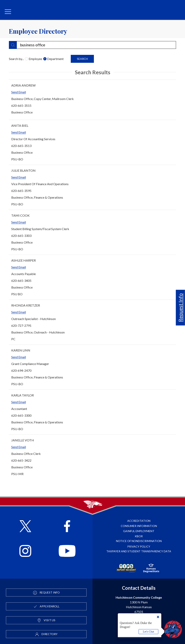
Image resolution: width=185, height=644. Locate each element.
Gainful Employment (139, 531)
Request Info (180, 308)
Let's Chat (149, 632)
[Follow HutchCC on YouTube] (67, 551)
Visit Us (46, 620)
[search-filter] (92, 45)
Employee (34, 59)
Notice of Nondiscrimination (139, 541)
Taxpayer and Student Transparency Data (139, 551)
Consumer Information (139, 526)
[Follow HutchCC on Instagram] (25, 551)
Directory (46, 634)
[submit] (13, 45)
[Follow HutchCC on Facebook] (67, 527)
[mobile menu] (8, 12)
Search (82, 59)
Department (54, 59)
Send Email (19, 92)
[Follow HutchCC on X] (25, 527)
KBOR (139, 536)
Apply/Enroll (46, 607)
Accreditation (139, 521)
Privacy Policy (139, 546)
